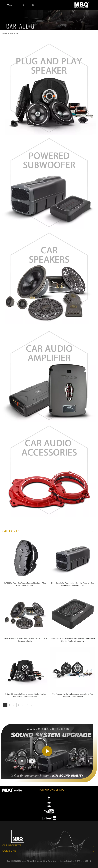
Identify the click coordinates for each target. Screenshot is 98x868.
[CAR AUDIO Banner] (49, 20)
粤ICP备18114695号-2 (83, 861)
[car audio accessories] (49, 470)
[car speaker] (49, 277)
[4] (49, 818)
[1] (49, 798)
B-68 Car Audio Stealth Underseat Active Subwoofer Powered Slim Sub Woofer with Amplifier (73, 640)
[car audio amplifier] (49, 375)
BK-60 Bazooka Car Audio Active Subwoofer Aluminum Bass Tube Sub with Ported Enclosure (73, 584)
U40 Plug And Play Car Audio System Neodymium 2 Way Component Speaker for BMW (73, 695)
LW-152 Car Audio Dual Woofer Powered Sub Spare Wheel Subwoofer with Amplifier (25, 584)
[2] (49, 805)
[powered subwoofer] (49, 183)
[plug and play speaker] (49, 88)
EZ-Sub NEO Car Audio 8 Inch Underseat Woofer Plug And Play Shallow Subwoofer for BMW (25, 695)
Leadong (71, 861)
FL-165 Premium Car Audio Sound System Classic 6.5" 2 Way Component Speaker (25, 640)
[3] (49, 811)
